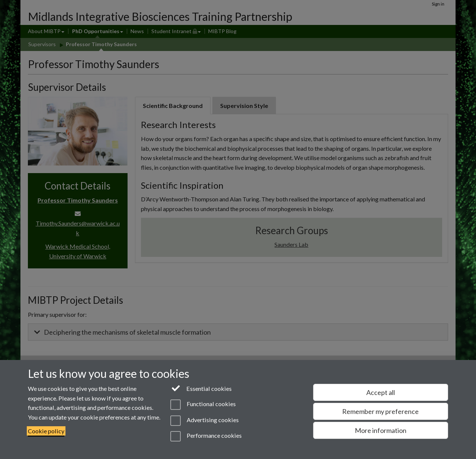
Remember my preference (380, 411)
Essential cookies (201, 388)
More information (381, 430)
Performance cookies (206, 436)
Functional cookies (203, 405)
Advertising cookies (204, 421)
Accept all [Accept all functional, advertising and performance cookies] (381, 392)
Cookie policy (46, 431)
